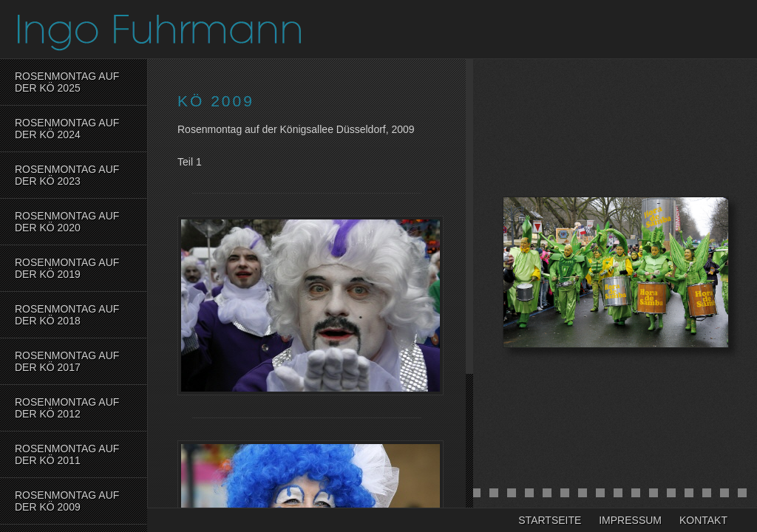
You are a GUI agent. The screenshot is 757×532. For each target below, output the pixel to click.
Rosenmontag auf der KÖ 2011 (67, 454)
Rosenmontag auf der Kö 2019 (67, 268)
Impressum (630, 520)
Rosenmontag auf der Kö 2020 (67, 222)
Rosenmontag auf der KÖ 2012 (67, 408)
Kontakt (703, 520)
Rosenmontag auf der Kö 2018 (67, 315)
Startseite (550, 520)
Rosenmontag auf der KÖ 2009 (67, 501)
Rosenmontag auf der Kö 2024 (67, 129)
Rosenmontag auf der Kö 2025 (67, 82)
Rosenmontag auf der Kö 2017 (67, 361)
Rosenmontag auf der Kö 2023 (67, 175)
